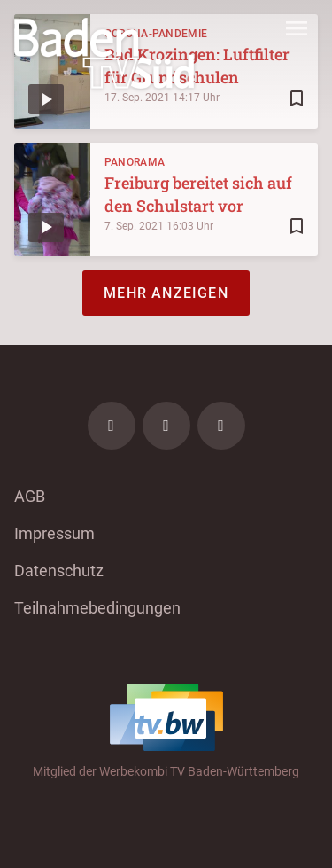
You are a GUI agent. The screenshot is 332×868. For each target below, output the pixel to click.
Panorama (135, 162)
